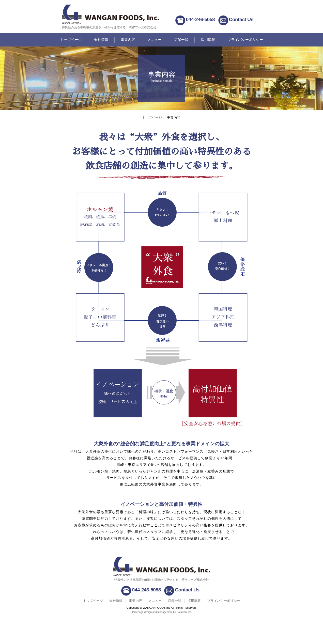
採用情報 (208, 40)
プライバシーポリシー (245, 40)
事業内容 (128, 40)
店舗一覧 (181, 40)
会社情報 (101, 40)
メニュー (155, 40)
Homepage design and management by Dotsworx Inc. (161, 612)
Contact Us (241, 19)
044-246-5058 (201, 19)
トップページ (71, 40)
